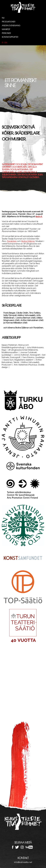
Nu (3, 18)
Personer (6, 33)
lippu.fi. (39, 216)
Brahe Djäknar (28, 241)
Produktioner (9, 21)
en (6, 42)
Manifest (6, 29)
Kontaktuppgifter (10, 37)
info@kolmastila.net (23, 862)
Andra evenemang (11, 25)
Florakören (12, 241)
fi (3, 42)
